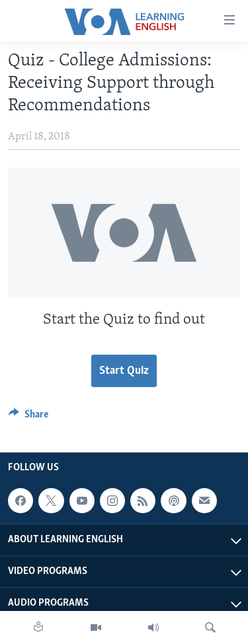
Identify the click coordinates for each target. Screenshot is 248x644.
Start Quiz (124, 371)
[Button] (28, 417)
